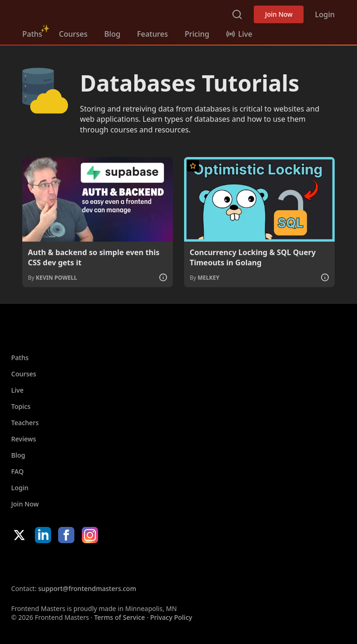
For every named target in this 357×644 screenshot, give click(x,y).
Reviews (24, 439)
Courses (73, 34)
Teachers (25, 423)
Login (325, 14)
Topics (21, 406)
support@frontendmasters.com (87, 588)
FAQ (17, 471)
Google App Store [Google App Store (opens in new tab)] (106, 564)
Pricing (197, 34)
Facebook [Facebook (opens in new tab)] (66, 535)
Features (152, 34)
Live (17, 390)
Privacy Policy (171, 617)
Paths (32, 34)
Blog (112, 34)
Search (237, 14)
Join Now (279, 14)
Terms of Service (119, 617)
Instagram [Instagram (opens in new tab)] (90, 535)
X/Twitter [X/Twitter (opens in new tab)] (19, 535)
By (53, 278)
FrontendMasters (71, 13)
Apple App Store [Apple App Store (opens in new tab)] (39, 564)
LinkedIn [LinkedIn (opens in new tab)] (43, 535)
